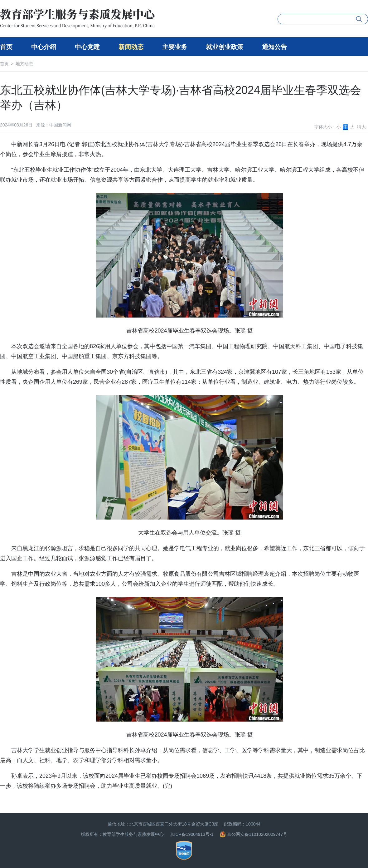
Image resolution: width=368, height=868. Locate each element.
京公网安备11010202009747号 (253, 834)
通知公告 (274, 47)
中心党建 (87, 47)
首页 (6, 47)
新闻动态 (131, 47)
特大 (361, 127)
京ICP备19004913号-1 (192, 834)
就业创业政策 (225, 47)
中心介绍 (44, 47)
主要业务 (175, 47)
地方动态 (24, 64)
